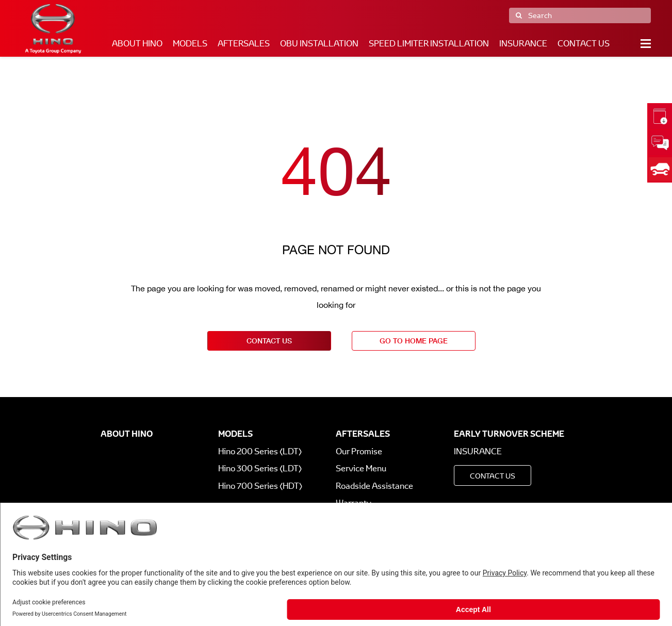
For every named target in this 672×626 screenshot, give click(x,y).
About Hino (137, 44)
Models (190, 44)
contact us (269, 341)
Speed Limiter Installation (429, 44)
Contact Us (584, 44)
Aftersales (244, 44)
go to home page (414, 341)
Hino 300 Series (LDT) (260, 468)
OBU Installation (319, 44)
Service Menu (361, 468)
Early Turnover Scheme (509, 434)
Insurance (523, 44)
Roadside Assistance (374, 486)
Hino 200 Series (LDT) (260, 451)
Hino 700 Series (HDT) (260, 486)
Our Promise (359, 451)
